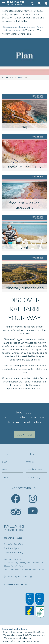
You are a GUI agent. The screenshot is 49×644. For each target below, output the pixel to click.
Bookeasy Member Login (14, 629)
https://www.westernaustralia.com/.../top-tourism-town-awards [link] (23, 29)
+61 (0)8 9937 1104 (33, 3)
